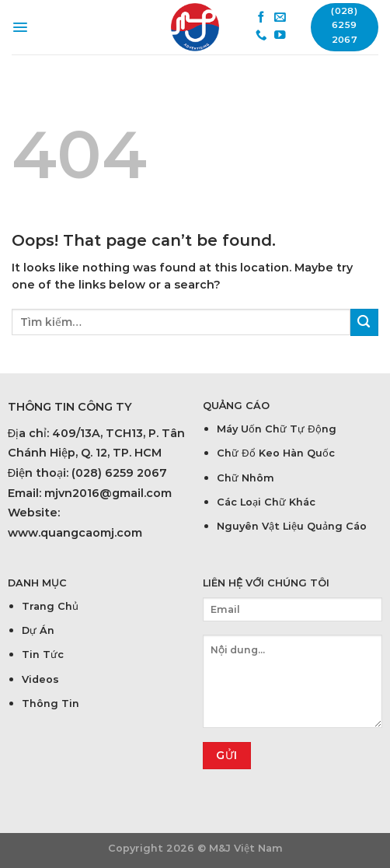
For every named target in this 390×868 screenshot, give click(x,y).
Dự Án (38, 630)
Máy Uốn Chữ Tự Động (276, 429)
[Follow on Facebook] (261, 18)
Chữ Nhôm (245, 478)
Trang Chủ (50, 606)
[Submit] (364, 322)
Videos (40, 679)
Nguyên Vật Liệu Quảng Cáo (292, 526)
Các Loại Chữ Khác (266, 502)
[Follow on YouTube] (280, 36)
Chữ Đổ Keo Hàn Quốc (275, 453)
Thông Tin (50, 703)
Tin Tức (43, 654)
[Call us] (261, 36)
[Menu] (20, 27)
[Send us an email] (280, 18)
